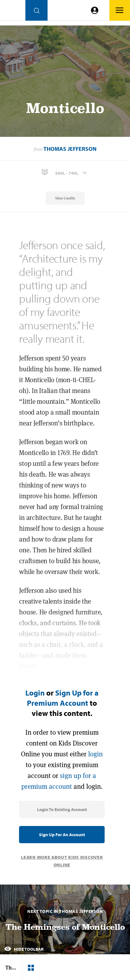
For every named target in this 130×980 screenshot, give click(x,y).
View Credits (65, 198)
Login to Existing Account (62, 809)
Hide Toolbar (24, 949)
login (95, 754)
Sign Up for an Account (62, 835)
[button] (65, 172)
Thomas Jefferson (70, 149)
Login (35, 693)
